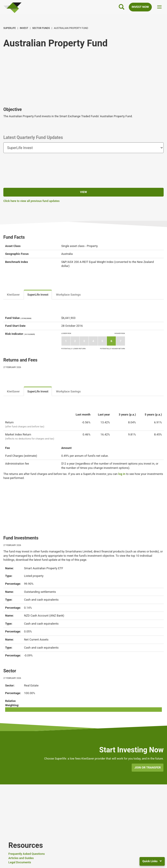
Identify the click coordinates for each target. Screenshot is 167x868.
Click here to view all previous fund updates (31, 201)
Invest (24, 28)
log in (122, 474)
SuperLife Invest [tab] (38, 295)
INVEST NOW (140, 7)
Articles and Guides (21, 858)
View (83, 192)
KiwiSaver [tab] (13, 295)
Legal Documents (20, 862)
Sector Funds (41, 28)
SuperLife (10, 28)
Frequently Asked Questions (26, 854)
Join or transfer (148, 767)
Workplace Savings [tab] (68, 295)
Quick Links (152, 861)
